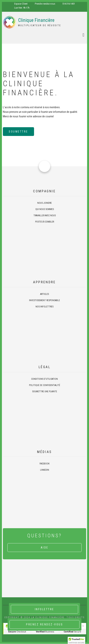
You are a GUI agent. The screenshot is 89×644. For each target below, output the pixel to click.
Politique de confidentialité (45, 385)
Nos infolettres (44, 307)
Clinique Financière (36, 20)
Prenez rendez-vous (44, 624)
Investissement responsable (44, 300)
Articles (44, 294)
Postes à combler (45, 222)
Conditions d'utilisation (44, 379)
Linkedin (45, 470)
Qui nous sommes (45, 209)
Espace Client (21, 4)
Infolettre (44, 609)
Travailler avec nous (45, 215)
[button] (76, 640)
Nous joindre (44, 203)
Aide (45, 548)
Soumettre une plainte (45, 391)
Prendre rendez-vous (45, 4)
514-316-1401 (69, 4)
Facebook (44, 464)
